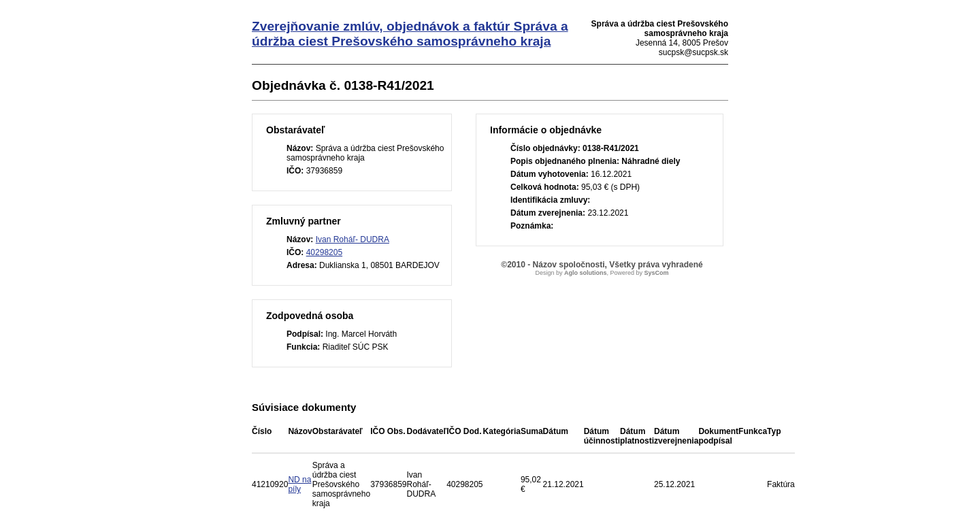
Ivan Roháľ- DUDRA (353, 239)
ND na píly (299, 484)
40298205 (324, 252)
